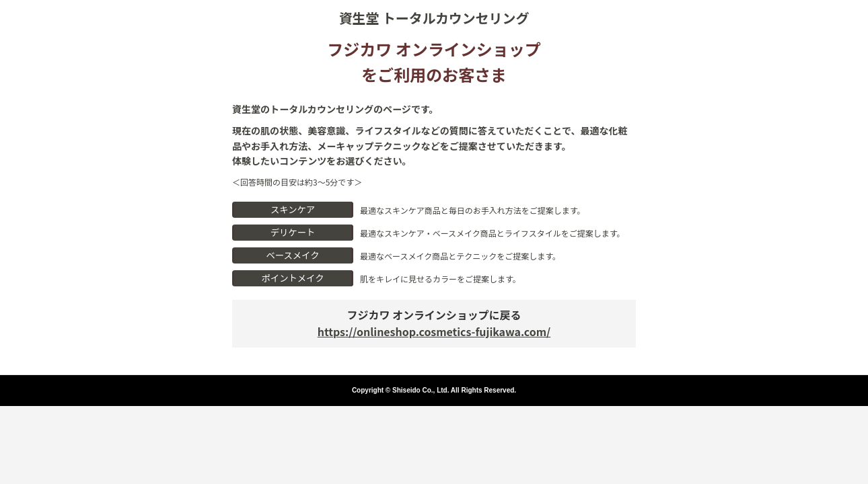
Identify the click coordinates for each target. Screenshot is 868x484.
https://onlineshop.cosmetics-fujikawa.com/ (434, 331)
